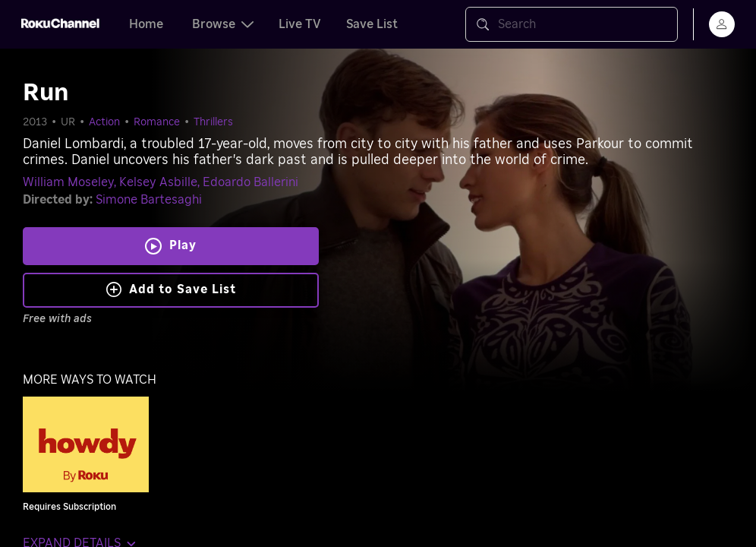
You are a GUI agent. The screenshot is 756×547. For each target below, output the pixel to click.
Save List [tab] (372, 24)
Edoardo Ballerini (250, 182)
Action (104, 122)
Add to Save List (171, 289)
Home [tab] (146, 24)
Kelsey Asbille (158, 182)
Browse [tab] (223, 24)
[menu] (722, 24)
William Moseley (68, 182)
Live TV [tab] (300, 24)
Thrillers (213, 122)
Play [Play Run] (183, 245)
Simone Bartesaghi (149, 200)
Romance (157, 122)
